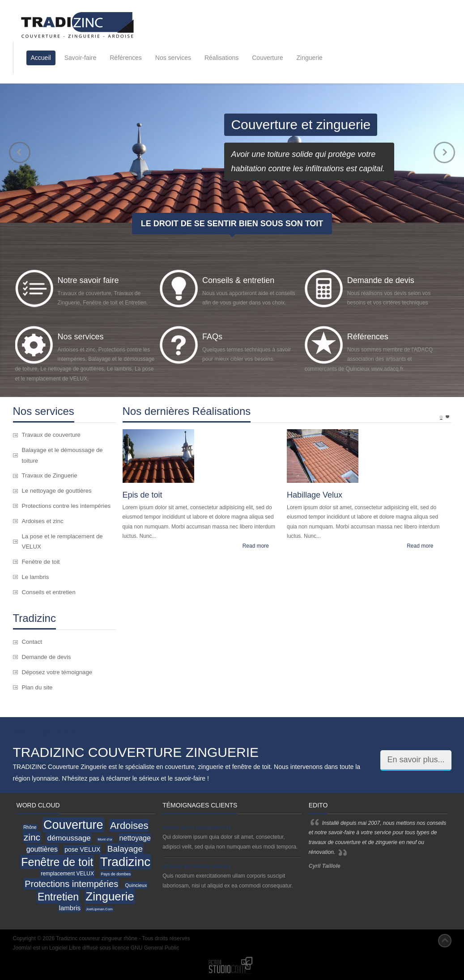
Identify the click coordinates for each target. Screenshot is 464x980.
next (444, 152)
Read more (256, 546)
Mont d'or (105, 839)
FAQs (212, 337)
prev (20, 152)
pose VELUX (82, 849)
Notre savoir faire (88, 280)
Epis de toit (143, 495)
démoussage (69, 838)
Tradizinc (126, 862)
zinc (32, 837)
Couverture (73, 825)
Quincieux (136, 885)
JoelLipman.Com (99, 909)
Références (368, 337)
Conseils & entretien (238, 280)
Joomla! (22, 948)
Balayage (125, 849)
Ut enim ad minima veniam (196, 866)
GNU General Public (155, 948)
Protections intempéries (71, 884)
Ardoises (129, 826)
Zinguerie (110, 896)
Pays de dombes (116, 874)
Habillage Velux (315, 495)
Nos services (81, 337)
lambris (70, 908)
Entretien (58, 897)
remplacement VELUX (67, 874)
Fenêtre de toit (57, 862)
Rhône (30, 827)
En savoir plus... (416, 760)
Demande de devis (381, 280)
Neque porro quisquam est (196, 828)
